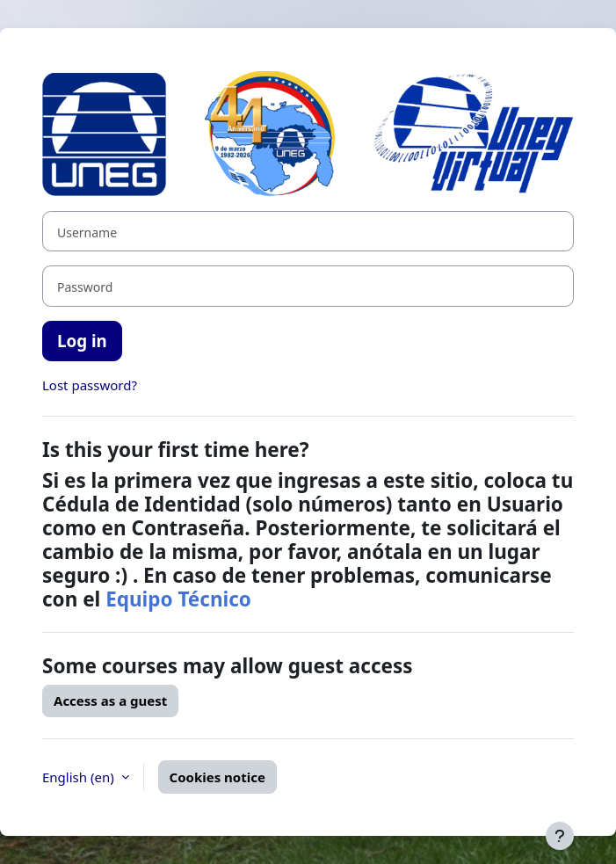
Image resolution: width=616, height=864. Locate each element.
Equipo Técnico (178, 599)
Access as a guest (110, 701)
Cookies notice (217, 777)
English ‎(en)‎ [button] (80, 777)
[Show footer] (560, 836)
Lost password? (90, 385)
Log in (82, 341)
